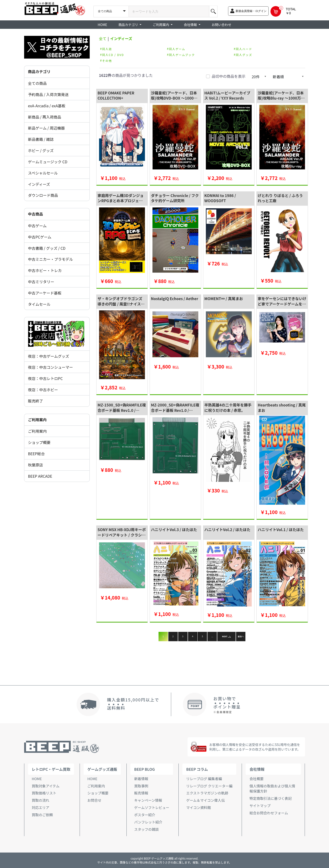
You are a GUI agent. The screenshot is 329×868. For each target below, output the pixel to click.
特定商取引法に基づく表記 (270, 798)
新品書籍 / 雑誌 (41, 139)
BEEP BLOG (144, 769)
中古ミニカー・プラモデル (51, 259)
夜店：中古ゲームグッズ (49, 356)
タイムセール (39, 304)
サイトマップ (260, 806)
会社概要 (256, 779)
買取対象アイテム (46, 786)
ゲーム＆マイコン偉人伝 (205, 800)
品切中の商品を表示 (229, 76)
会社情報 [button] (191, 25)
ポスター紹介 (145, 815)
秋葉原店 (36, 465)
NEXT (226, 636)
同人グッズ (244, 54)
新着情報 (141, 779)
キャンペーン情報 (148, 800)
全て (103, 38)
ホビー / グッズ (41, 150)
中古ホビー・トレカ (45, 270)
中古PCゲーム (40, 237)
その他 (107, 60)
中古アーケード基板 (45, 293)
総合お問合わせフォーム (269, 813)
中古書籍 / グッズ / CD (47, 248)
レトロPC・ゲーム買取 (51, 769)
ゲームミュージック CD (48, 162)
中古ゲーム (37, 226)
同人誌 (107, 49)
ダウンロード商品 (43, 195)
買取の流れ (41, 800)
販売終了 (36, 401)
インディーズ (39, 184)
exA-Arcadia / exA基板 (47, 106)
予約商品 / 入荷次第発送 (48, 94)
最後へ (241, 636)
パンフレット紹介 (148, 822)
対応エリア (41, 807)
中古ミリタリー (41, 282)
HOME (102, 25)
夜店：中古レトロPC (45, 378)
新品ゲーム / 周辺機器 (46, 128)
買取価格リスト (44, 793)
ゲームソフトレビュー (152, 807)
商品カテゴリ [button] (129, 25)
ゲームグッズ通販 (102, 769)
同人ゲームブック (182, 54)
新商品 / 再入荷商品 (45, 117)
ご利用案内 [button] (161, 25)
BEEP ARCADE (40, 476)
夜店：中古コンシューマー (51, 367)
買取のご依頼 (42, 815)
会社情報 (257, 769)
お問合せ (94, 800)
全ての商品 (37, 83)
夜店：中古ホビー (43, 390)
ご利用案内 (37, 431)
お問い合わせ (222, 25)
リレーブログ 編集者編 (204, 779)
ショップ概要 (39, 442)
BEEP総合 (37, 454)
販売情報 (141, 793)
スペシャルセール (43, 173)
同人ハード (244, 49)
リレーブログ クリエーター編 (209, 786)
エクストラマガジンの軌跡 (207, 793)
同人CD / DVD (113, 54)
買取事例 (141, 786)
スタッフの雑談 (146, 829)
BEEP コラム (197, 769)
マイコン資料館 (198, 807)
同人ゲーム (177, 49)
